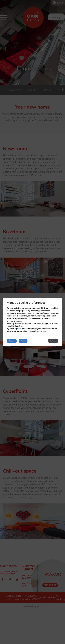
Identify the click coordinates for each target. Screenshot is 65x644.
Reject (23, 341)
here (19, 329)
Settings (53, 341)
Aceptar (12, 341)
